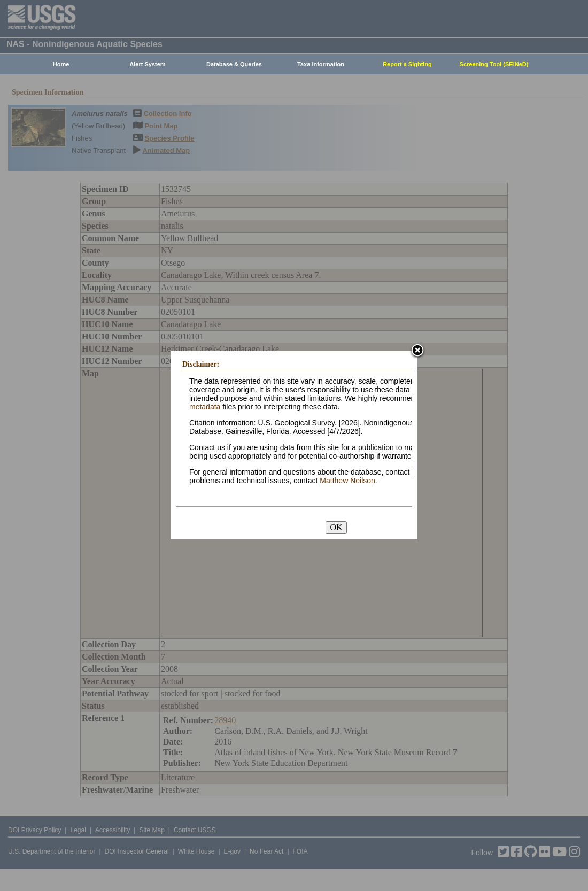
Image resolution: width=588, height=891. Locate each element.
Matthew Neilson (347, 481)
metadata (205, 407)
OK (336, 527)
